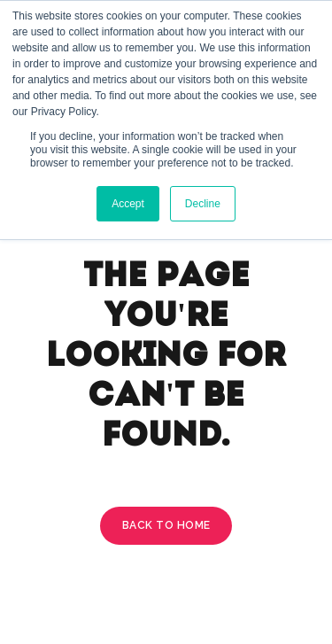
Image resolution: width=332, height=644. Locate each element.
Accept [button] (128, 204)
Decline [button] (203, 204)
